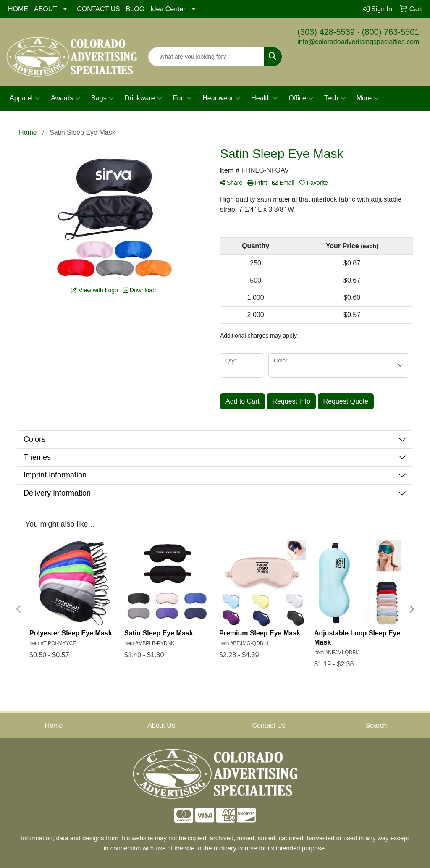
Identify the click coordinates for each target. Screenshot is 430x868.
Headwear (221, 98)
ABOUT (46, 9)
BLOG (135, 9)
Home (54, 725)
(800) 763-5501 (391, 32)
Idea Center (168, 9)
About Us (161, 725)
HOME (18, 9)
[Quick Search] (206, 57)
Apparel (25, 98)
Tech (335, 98)
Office (301, 98)
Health (264, 98)
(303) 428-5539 (326, 32)
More (368, 98)
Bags (102, 98)
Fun (182, 98)
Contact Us (269, 725)
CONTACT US (98, 9)
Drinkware (143, 98)
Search (376, 725)
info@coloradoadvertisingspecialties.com (358, 42)
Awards (66, 98)
